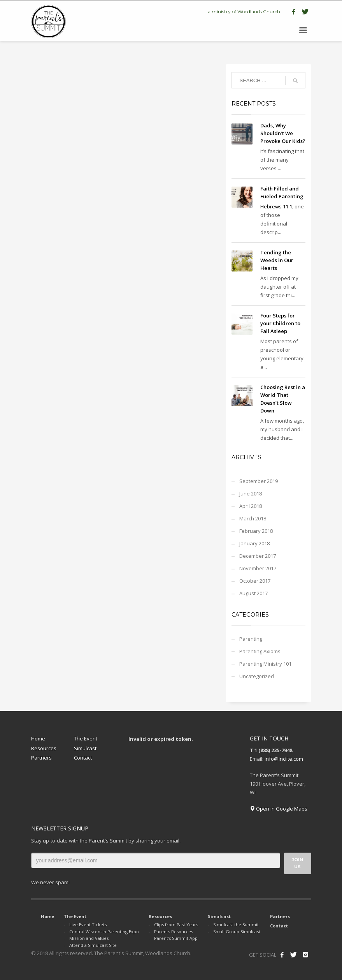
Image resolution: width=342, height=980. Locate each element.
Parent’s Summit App (176, 938)
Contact (83, 758)
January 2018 (254, 543)
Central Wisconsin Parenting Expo (104, 932)
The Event (86, 739)
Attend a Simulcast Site (93, 945)
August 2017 (253, 593)
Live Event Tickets (88, 924)
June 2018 (251, 494)
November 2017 (258, 568)
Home (38, 739)
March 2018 (253, 518)
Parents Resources (174, 932)
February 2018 (256, 531)
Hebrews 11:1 (276, 206)
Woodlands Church (259, 11)
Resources (44, 748)
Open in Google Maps (279, 809)
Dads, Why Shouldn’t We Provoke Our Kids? (283, 133)
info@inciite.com (284, 759)
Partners (41, 758)
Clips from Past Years (176, 924)
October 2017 (255, 581)
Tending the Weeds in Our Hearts (277, 260)
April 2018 (251, 506)
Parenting (251, 639)
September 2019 (259, 481)
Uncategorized (257, 676)
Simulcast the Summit (236, 924)
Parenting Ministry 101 (265, 664)
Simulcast (85, 748)
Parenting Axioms (260, 651)
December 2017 (258, 556)
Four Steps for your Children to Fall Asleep (280, 323)
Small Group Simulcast (237, 932)
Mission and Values (89, 938)
